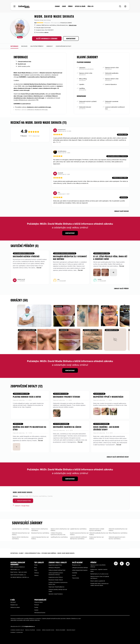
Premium (37, 605)
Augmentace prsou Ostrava (56, 577)
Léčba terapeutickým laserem (80, 570)
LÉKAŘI (64, 6)
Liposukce (82, 68)
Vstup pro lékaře (38, 602)
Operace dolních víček (112, 79)
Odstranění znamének (112, 101)
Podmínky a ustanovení (17, 632)
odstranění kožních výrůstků (26, 256)
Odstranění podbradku (112, 73)
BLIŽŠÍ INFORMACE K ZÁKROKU (47, 39)
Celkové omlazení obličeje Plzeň (57, 570)
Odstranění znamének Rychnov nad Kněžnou (118, 530)
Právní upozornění (60, 630)
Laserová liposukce (111, 84)
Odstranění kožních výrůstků (88, 101)
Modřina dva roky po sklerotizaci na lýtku (30, 428)
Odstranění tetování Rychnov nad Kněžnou (21, 534)
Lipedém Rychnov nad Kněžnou (78, 529)
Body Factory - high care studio (19, 572)
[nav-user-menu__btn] (125, 6)
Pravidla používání (30, 630)
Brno (36, 568)
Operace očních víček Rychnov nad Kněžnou (60, 530)
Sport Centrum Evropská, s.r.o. (18, 575)
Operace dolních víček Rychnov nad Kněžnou (20, 538)
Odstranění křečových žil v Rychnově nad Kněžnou (70, 258)
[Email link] (128, 564)
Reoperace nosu (76, 565)
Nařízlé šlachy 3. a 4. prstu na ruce (99, 574)
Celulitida (75, 573)
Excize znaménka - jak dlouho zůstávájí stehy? (106, 428)
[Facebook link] (122, 564)
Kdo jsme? (13, 602)
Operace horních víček (112, 68)
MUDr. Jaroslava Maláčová (18, 567)
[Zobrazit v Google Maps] (21, 506)
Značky (36, 607)
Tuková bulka (76, 578)
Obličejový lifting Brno (54, 568)
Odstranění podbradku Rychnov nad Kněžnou (99, 534)
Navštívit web (22, 64)
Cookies (38, 630)
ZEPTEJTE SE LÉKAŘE (80, 6)
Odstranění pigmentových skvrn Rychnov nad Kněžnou (117, 538)
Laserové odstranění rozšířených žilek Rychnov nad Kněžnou (79, 538)
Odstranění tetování (85, 107)
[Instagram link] (116, 564)
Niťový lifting (83, 79)
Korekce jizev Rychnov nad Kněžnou (96, 538)
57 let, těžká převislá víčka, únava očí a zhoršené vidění (110, 258)
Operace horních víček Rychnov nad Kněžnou (40, 530)
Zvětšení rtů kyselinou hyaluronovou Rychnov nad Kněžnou (58, 534)
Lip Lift (74, 575)
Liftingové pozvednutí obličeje (80, 568)
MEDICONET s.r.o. (15, 570)
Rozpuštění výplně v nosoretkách (108, 397)
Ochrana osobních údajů (17, 630)
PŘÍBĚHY (70, 6)
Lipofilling (82, 88)
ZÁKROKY (57, 6)
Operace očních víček (86, 73)
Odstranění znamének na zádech (67, 427)
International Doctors (40, 613)
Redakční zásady (71, 630)
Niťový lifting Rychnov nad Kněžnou (118, 533)
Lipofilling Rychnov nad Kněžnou (59, 537)
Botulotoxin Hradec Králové (56, 580)
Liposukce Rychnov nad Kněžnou (21, 529)
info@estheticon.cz (29, 626)
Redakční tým (14, 605)
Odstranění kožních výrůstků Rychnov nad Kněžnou (97, 530)
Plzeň (36, 570)
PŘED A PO (90, 6)
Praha (36, 565)
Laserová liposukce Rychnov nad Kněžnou (40, 538)
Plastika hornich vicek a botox (27, 397)
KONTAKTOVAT (71, 39)
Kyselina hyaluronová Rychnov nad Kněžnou (79, 534)
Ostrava (36, 575)
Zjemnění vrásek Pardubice (56, 594)
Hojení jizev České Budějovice (56, 587)
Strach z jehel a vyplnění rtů (98, 581)
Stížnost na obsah (15, 607)
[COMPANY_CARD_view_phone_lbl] (23, 501)
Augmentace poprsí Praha (55, 565)
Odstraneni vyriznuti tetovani (67, 397)
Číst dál (39, 268)
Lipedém (82, 84)
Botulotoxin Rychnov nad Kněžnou (40, 533)
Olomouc (37, 573)
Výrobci (36, 610)
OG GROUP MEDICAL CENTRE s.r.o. (20, 577)
